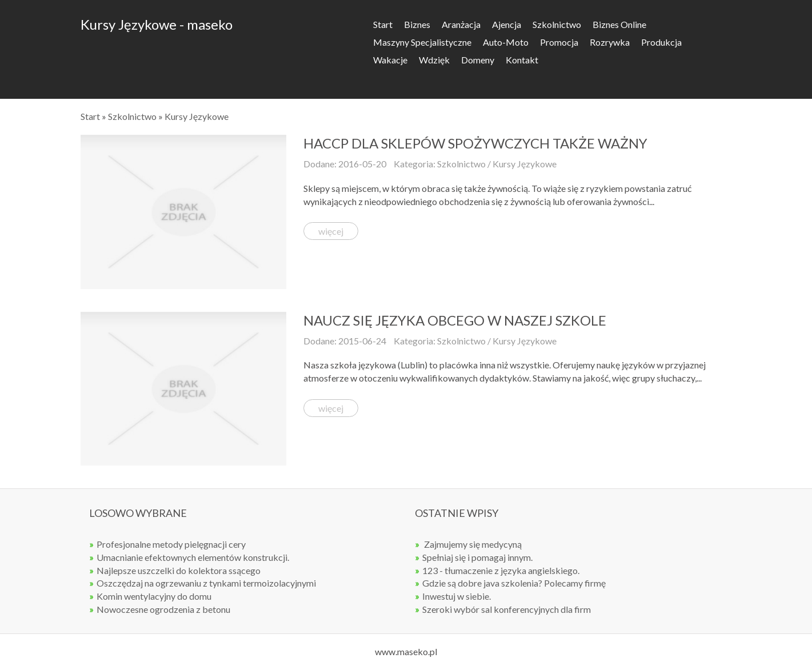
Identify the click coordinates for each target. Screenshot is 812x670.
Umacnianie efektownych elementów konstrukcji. (193, 557)
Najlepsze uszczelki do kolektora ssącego (179, 570)
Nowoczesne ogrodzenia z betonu (163, 609)
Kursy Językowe (197, 116)
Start (90, 116)
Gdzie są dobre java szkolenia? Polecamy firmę (514, 583)
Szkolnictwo (132, 116)
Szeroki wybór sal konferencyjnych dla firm (507, 609)
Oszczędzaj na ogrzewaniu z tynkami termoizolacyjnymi (206, 583)
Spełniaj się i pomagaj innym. (477, 557)
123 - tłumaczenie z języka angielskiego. (501, 570)
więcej (331, 231)
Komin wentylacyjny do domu (154, 596)
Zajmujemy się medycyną (472, 544)
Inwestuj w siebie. (457, 596)
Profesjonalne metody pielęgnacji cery (171, 544)
